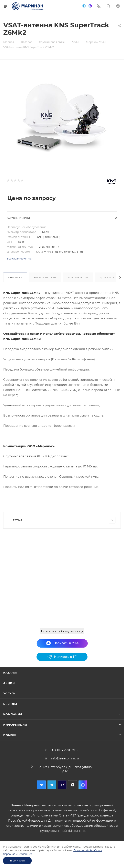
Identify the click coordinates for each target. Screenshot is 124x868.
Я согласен (17, 861)
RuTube (62, 785)
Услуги (9, 693)
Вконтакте (41, 785)
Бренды (10, 704)
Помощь (11, 735)
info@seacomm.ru (65, 758)
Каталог (11, 673)
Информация (15, 725)
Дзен (73, 785)
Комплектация (78, 277)
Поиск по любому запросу (62, 631)
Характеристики (45, 277)
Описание (15, 277)
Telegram (52, 785)
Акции (9, 683)
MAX (83, 785)
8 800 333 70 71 (63, 750)
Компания (13, 714)
